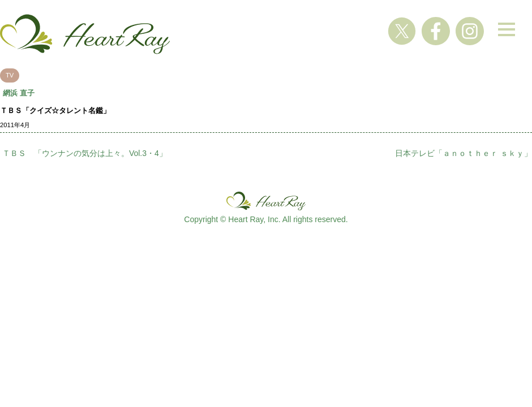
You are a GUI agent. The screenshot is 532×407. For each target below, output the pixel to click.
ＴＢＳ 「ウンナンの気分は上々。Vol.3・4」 (85, 153)
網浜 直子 (19, 93)
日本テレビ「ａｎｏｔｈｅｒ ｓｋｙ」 (464, 153)
